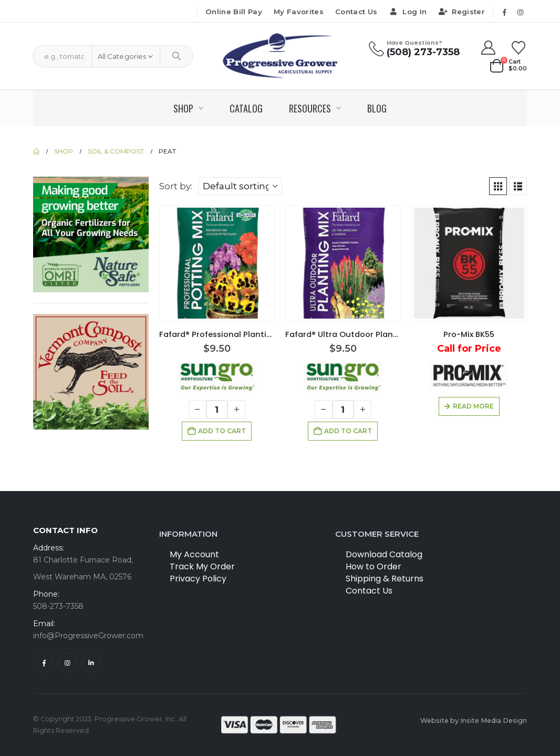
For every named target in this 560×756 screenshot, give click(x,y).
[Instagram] (520, 12)
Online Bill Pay (234, 12)
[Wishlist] (519, 48)
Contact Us (356, 12)
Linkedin (91, 663)
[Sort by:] (240, 186)
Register (462, 12)
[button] (498, 186)
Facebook (44, 663)
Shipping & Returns (385, 579)
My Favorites (299, 12)
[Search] (177, 56)
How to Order (374, 566)
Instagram (68, 663)
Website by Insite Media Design (474, 721)
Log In (408, 12)
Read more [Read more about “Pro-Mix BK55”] (473, 406)
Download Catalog (384, 554)
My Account (194, 554)
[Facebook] (504, 12)
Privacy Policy (198, 579)
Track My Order (202, 566)
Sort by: (176, 186)
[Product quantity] (217, 410)
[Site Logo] (280, 56)
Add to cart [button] (222, 431)
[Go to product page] (217, 263)
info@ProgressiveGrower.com (88, 636)
